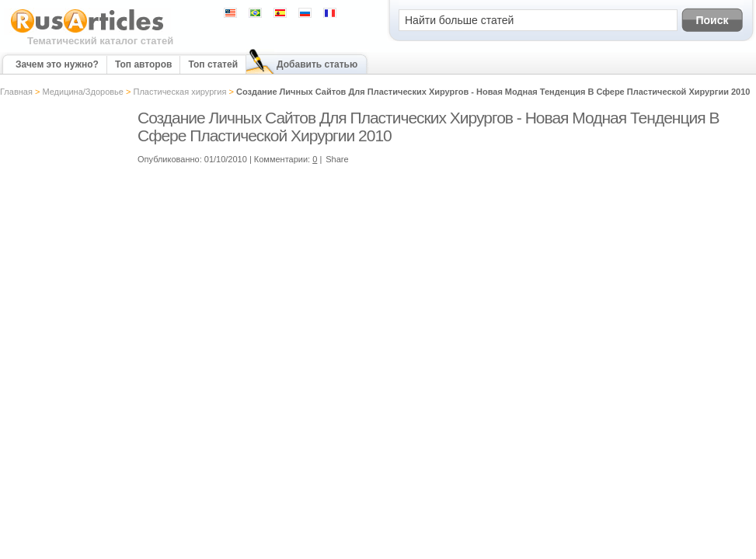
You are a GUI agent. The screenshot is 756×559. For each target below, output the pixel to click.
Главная (16, 92)
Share (337, 159)
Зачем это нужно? (57, 64)
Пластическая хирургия (180, 92)
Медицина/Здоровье (83, 92)
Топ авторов (143, 64)
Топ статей (213, 64)
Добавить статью (317, 64)
